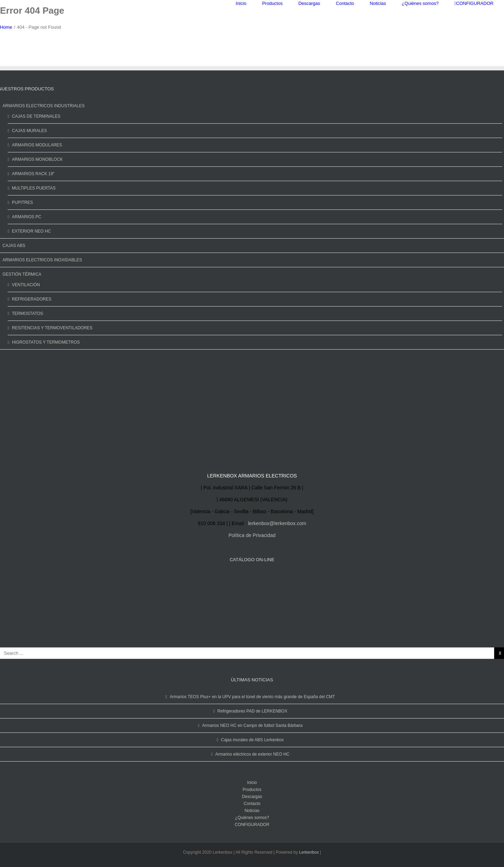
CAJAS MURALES (29, 131)
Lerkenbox (309, 852)
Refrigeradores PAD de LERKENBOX (252, 711)
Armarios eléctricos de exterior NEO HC (252, 754)
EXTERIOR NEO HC (31, 231)
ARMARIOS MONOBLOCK (37, 159)
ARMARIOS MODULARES (37, 145)
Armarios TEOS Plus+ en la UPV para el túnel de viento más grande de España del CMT (252, 697)
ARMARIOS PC (27, 217)
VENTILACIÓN (26, 285)
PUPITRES (22, 202)
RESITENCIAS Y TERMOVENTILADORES (52, 328)
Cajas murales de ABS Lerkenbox (252, 740)
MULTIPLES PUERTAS (34, 188)
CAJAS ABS (14, 246)
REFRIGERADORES (32, 299)
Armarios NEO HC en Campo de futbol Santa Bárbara (253, 725)
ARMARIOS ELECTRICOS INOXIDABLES (42, 260)
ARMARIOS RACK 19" (33, 174)
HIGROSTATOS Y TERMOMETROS (46, 342)
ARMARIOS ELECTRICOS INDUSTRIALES (44, 106)
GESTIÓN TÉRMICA (22, 274)
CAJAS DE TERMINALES (36, 116)
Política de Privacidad (252, 535)
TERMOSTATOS (27, 314)
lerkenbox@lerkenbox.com (277, 523)
